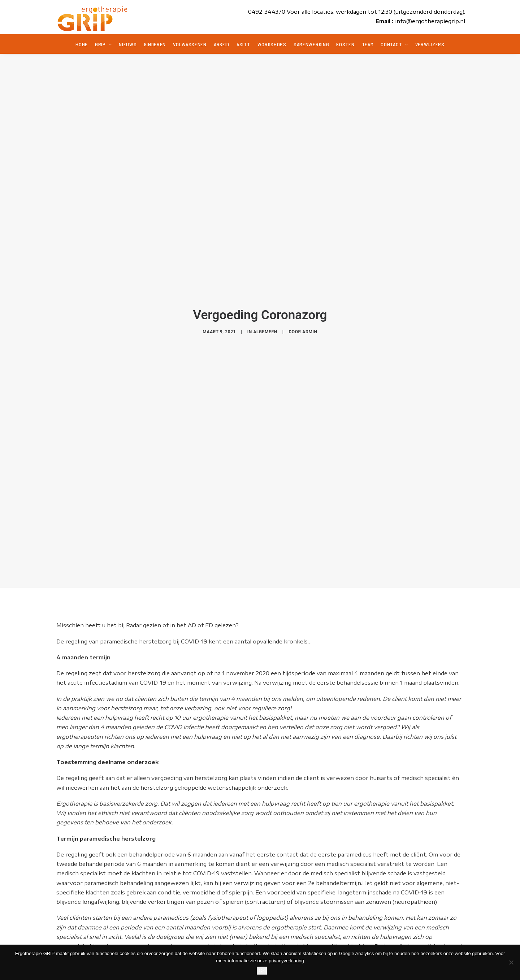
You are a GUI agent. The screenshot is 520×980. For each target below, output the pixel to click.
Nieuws (128, 44)
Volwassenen (190, 44)
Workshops (272, 44)
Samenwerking (311, 44)
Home (82, 44)
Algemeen (265, 326)
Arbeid (222, 44)
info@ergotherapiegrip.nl (430, 21)
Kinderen (155, 44)
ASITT (243, 44)
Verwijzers (430, 44)
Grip (103, 44)
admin (310, 326)
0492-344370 (267, 12)
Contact (394, 44)
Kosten (345, 44)
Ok (262, 970)
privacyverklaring (286, 961)
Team (368, 44)
